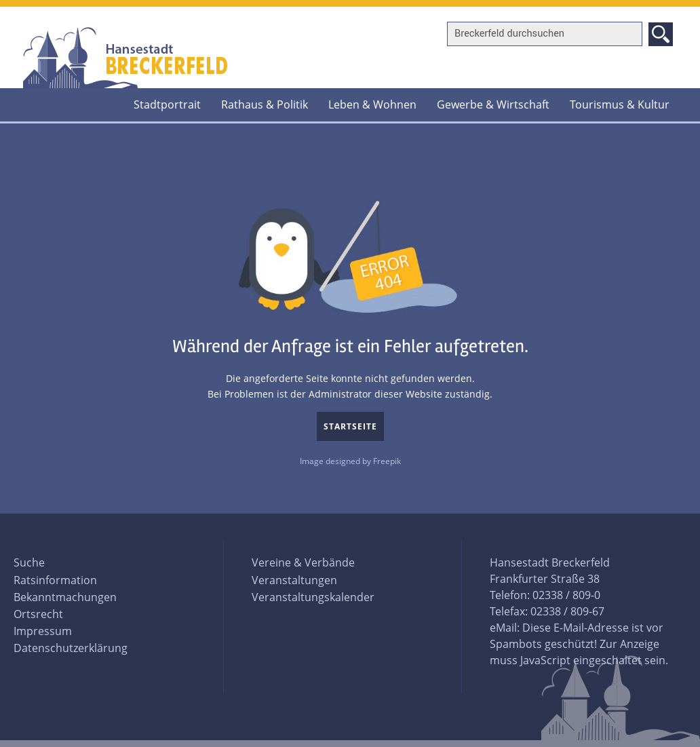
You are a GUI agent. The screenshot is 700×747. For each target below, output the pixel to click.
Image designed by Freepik (350, 461)
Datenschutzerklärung (71, 648)
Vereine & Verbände (303, 562)
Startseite (350, 426)
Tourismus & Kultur (620, 104)
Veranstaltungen (294, 580)
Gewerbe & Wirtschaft (493, 104)
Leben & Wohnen (372, 104)
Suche (29, 562)
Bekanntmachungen (65, 597)
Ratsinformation (55, 580)
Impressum (43, 631)
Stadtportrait (167, 104)
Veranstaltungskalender (313, 597)
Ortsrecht (38, 614)
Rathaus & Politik (265, 104)
